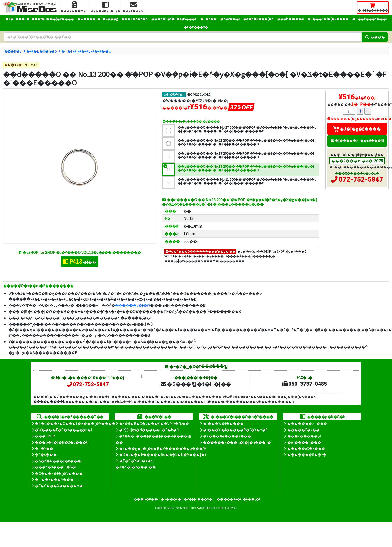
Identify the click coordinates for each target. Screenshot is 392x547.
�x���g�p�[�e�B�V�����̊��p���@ (162, 448)
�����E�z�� (303, 430)
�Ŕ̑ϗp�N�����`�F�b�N (149, 430)
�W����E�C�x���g (98, 19)
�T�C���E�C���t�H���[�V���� (40, 19)
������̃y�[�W (133, 305)
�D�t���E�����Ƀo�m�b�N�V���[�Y (163, 454)
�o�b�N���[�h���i (58, 461)
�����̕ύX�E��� (306, 448)
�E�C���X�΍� (196, 27)
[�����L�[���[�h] (183, 37)
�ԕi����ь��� (304, 442)
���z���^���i (369, 19)
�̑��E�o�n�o (135, 19)
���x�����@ (304, 436)
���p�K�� (146, 499)
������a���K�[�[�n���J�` (238, 442)
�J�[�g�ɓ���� (357, 129)
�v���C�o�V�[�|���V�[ (187, 499)
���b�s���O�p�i (56, 467)
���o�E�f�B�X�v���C (174, 19)
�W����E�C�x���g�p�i (63, 430)
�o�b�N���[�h (258, 19)
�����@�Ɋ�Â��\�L (239, 499)
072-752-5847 (361, 179)
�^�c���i (230, 19)
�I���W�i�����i (224, 423)
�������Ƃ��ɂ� (307, 454)
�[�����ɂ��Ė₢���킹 (357, 141)
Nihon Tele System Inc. (197, 508)
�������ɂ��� (307, 423)
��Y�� (209, 19)
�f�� (80, 261)
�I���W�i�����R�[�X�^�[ (235, 430)
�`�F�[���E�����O (86, 51)
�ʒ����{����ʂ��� (227, 436)
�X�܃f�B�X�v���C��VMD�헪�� (154, 423)
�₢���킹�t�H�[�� (196, 384)
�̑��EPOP (45, 436)
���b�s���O (291, 19)
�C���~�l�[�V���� (328, 19)
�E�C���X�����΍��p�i (59, 486)
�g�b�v (13, 51)
